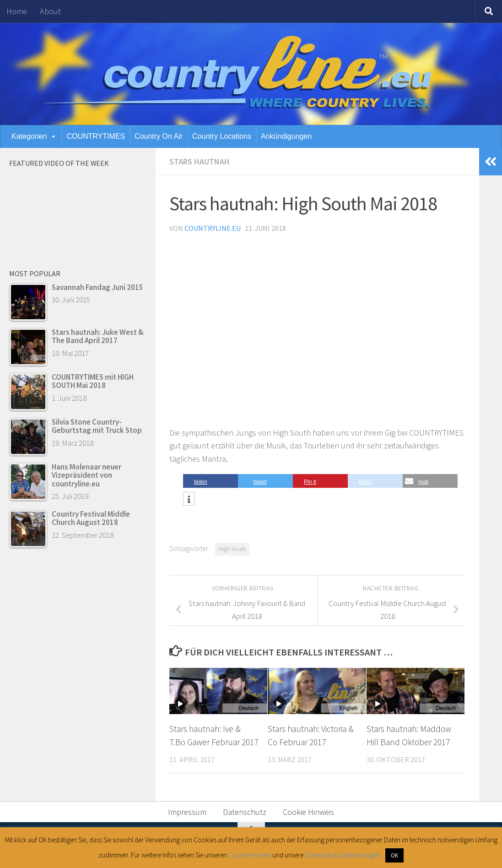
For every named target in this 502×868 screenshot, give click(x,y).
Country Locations (222, 136)
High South (232, 549)
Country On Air (159, 136)
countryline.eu (213, 228)
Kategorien (34, 136)
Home (17, 11)
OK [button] (394, 855)
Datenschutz (245, 812)
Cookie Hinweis (308, 812)
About (50, 11)
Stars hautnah (200, 161)
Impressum (187, 812)
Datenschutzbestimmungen (343, 855)
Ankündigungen (286, 136)
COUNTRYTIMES (96, 136)
